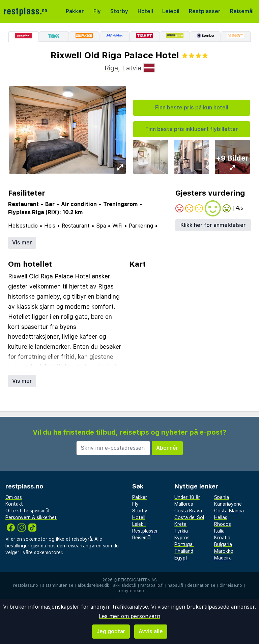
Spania (222, 497)
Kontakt (14, 504)
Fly (97, 11)
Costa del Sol (189, 517)
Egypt (181, 558)
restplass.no (26, 585)
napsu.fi (175, 585)
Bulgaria (223, 544)
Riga (111, 68)
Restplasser (205, 11)
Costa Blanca (229, 511)
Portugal (184, 544)
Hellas (221, 517)
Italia (219, 531)
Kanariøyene (228, 504)
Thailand (184, 551)
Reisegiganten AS (137, 580)
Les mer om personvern (129, 616)
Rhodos (223, 524)
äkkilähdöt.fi (125, 585)
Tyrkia (181, 531)
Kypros (182, 538)
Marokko (224, 551)
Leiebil (171, 11)
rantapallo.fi (152, 585)
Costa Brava (188, 511)
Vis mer (22, 243)
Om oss (14, 497)
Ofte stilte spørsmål (27, 511)
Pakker (75, 11)
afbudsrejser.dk (93, 585)
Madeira (223, 558)
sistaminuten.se (58, 585)
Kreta (180, 524)
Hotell (145, 11)
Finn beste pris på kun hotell (192, 108)
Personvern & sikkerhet (31, 517)
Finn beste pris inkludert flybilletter (192, 129)
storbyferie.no (130, 591)
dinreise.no (231, 585)
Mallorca (184, 504)
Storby (119, 11)
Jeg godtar (111, 631)
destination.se (201, 585)
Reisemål (242, 11)
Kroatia (222, 538)
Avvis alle (151, 631)
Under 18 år (187, 497)
